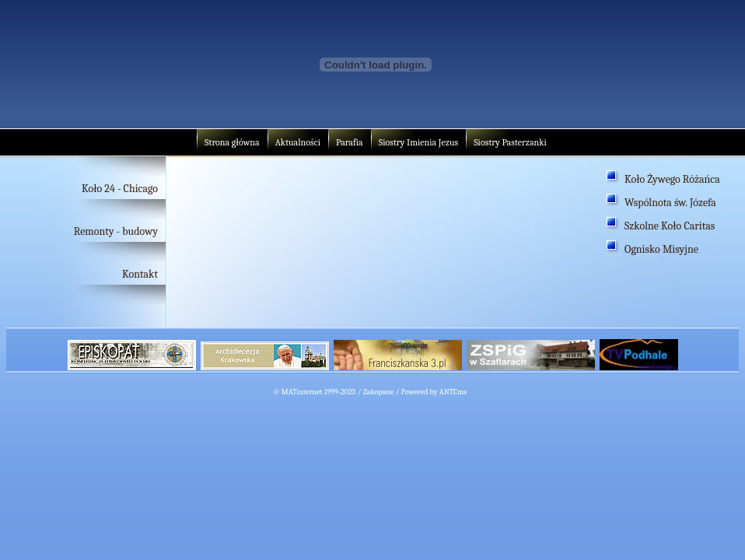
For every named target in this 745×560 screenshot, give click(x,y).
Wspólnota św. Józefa (670, 203)
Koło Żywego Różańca (672, 179)
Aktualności (298, 142)
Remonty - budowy (116, 231)
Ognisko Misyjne (661, 249)
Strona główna (232, 142)
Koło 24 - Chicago (120, 189)
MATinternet (302, 392)
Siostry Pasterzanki (510, 142)
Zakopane (379, 392)
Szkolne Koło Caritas (670, 226)
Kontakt (140, 274)
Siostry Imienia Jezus (418, 142)
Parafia (350, 142)
